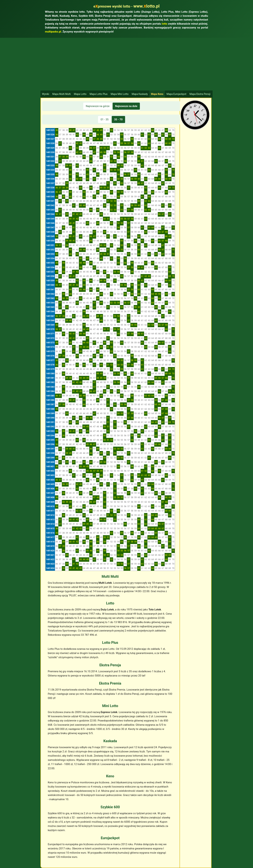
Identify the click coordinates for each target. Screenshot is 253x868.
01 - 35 (104, 119)
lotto (165, 24)
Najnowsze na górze (98, 106)
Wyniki (46, 94)
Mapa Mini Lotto (120, 94)
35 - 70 (118, 119)
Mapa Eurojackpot (176, 94)
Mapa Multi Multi (62, 94)
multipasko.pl (53, 32)
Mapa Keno (157, 94)
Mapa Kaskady (140, 94)
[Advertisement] (126, 64)
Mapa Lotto (80, 94)
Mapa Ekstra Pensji (200, 94)
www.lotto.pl (146, 6)
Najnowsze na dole (126, 106)
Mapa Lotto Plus (99, 94)
